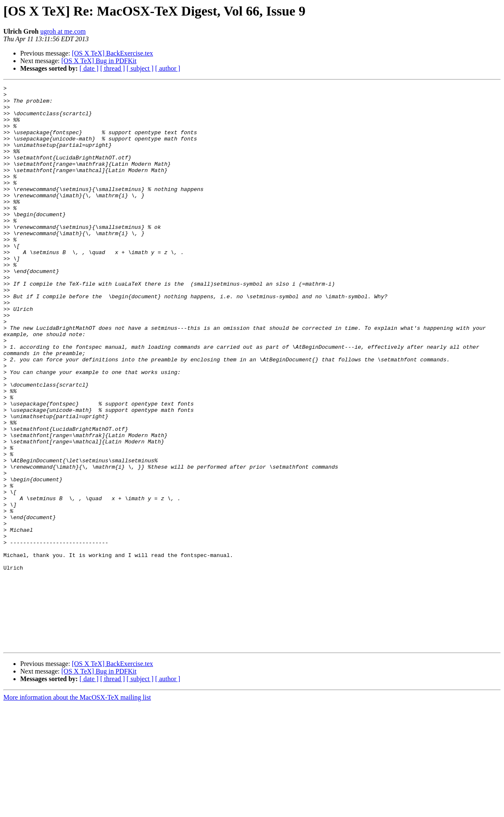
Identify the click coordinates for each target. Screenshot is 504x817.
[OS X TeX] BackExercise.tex (113, 53)
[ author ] (168, 68)
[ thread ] (113, 68)
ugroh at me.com (63, 31)
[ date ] (89, 68)
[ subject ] (140, 68)
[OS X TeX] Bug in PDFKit (99, 61)
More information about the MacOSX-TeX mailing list (77, 810)
